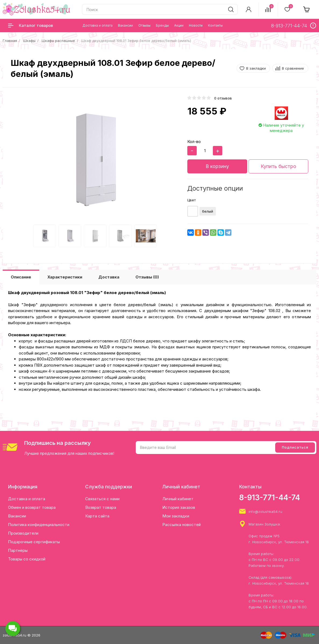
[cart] (307, 9)
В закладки (256, 68)
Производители (23, 533)
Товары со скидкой (27, 559)
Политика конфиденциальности (39, 525)
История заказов (179, 507)
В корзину (217, 166)
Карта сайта (97, 516)
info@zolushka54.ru (265, 511)
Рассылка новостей (182, 525)
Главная (10, 41)
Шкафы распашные (58, 41)
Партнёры (18, 550)
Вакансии (17, 516)
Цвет (191, 200)
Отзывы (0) (147, 277)
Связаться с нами (102, 499)
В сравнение (293, 68)
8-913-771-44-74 (270, 498)
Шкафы (29, 41)
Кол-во (194, 142)
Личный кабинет (178, 499)
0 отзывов (223, 98)
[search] (231, 9)
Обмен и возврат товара (32, 507)
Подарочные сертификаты (34, 542)
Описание (21, 277)
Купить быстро (278, 166)
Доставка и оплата (27, 499)
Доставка (109, 277)
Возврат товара (101, 507)
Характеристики (65, 277)
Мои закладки (176, 516)
